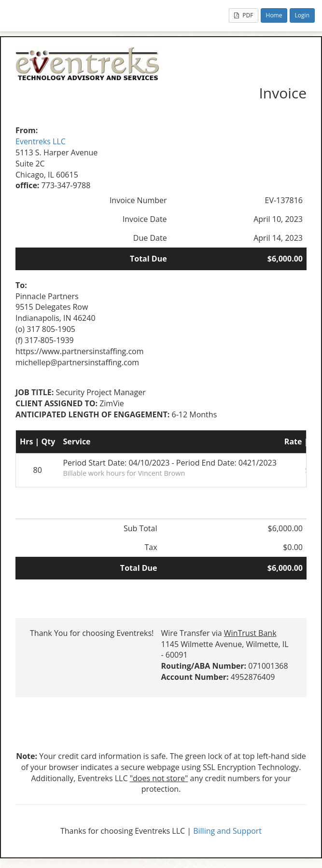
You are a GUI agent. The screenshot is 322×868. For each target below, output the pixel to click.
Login (302, 15)
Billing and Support (227, 831)
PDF (244, 15)
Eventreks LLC (41, 141)
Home (274, 15)
